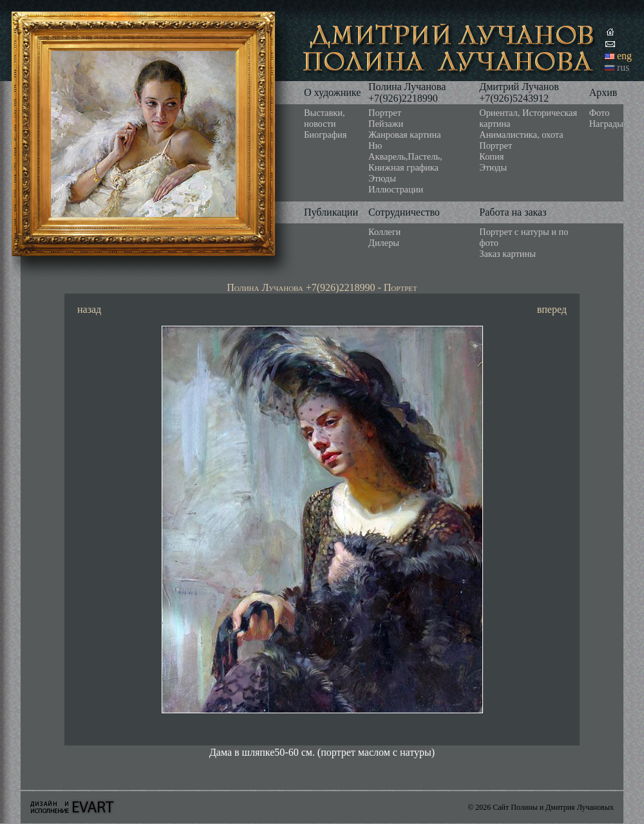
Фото (600, 113)
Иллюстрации (396, 189)
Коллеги (384, 232)
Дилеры (384, 243)
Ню (375, 145)
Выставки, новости (325, 118)
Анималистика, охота (521, 135)
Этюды (382, 178)
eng (624, 56)
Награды (606, 124)
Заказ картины (507, 254)
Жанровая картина (404, 135)
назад (89, 309)
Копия (491, 156)
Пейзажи (386, 124)
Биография (325, 135)
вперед (552, 309)
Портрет (385, 113)
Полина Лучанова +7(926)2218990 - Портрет (322, 287)
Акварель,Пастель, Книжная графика (405, 162)
